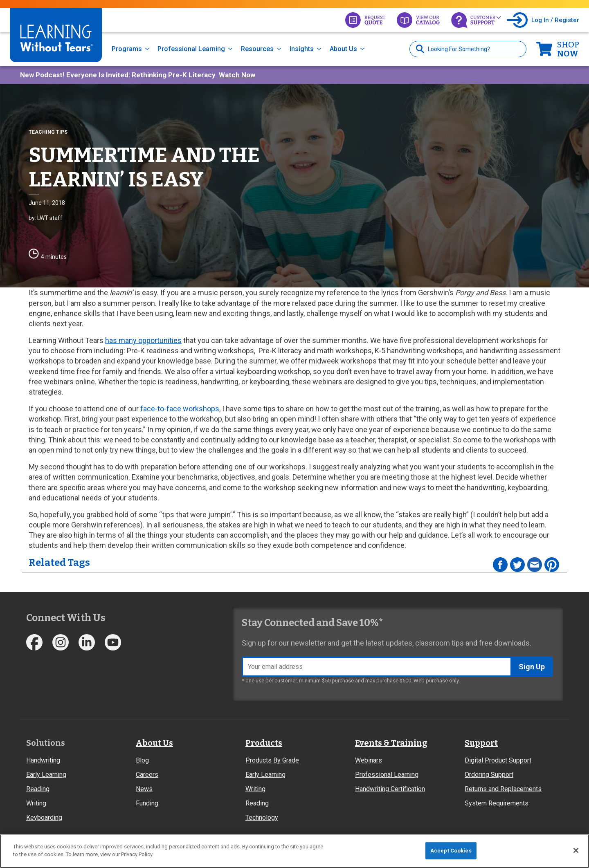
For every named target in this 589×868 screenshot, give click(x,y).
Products (264, 743)
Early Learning (46, 775)
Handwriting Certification (390, 789)
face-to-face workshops (180, 409)
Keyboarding (44, 818)
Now (568, 49)
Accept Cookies (451, 851)
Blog (142, 760)
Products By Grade (272, 760)
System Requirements (497, 803)
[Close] (576, 850)
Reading (38, 789)
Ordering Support (489, 775)
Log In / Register (555, 20)
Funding (147, 803)
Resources (257, 49)
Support (481, 743)
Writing (36, 803)
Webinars (369, 760)
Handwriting (43, 760)
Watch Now (237, 75)
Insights (302, 49)
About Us (343, 49)
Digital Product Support (498, 760)
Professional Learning (191, 49)
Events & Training (391, 743)
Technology (262, 818)
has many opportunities (143, 340)
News (144, 789)
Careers (147, 775)
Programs (127, 49)
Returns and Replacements (503, 789)
